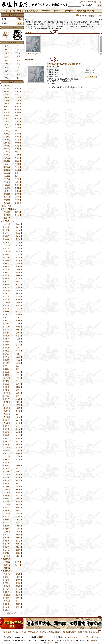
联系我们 (91, 11)
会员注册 (82, 2)
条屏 (6, 71)
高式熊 (18, 239)
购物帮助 (90, 2)
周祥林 (18, 288)
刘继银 (7, 471)
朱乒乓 (7, 547)
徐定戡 (17, 101)
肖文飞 (7, 297)
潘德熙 (7, 360)
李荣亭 (18, 447)
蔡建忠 (7, 592)
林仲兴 (18, 375)
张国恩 (18, 577)
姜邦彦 (18, 251)
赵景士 (6, 218)
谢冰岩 (18, 363)
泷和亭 (17, 194)
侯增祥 (17, 119)
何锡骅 (17, 179)
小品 (6, 57)
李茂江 (7, 441)
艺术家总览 (7, 632)
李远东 (7, 236)
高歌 (17, 468)
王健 (7, 586)
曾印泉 (18, 294)
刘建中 (18, 330)
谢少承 (7, 312)
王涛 (7, 456)
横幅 (6, 60)
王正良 (7, 444)
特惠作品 (7, 224)
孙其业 (6, 197)
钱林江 (7, 315)
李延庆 (7, 481)
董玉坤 (7, 496)
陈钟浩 (6, 131)
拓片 (19, 71)
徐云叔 (7, 257)
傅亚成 (18, 538)
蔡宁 (17, 426)
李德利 (7, 435)
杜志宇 (6, 565)
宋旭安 (7, 285)
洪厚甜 (7, 366)
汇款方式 (73, 632)
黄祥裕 (7, 610)
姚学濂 (17, 143)
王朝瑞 (7, 553)
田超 (7, 447)
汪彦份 (6, 176)
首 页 (6, 11)
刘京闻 (7, 269)
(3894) (8, 221)
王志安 (7, 330)
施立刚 (18, 278)
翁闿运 (6, 116)
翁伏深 (7, 294)
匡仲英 (18, 242)
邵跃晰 (7, 230)
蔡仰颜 (18, 291)
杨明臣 (7, 520)
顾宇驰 (18, 405)
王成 (7, 601)
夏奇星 (18, 499)
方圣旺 (18, 351)
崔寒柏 (18, 402)
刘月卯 (7, 405)
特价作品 (7, 574)
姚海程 (7, 577)
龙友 (17, 414)
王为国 (18, 423)
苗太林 (7, 508)
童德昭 (7, 278)
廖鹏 (7, 595)
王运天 (18, 336)
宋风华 (7, 459)
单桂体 (7, 450)
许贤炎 (6, 562)
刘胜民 (7, 327)
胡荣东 (7, 502)
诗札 (19, 50)
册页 (19, 53)
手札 (19, 46)
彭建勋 (7, 387)
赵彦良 (18, 514)
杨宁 (7, 411)
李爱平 (7, 604)
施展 (7, 423)
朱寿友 (7, 517)
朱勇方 (7, 399)
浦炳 (16, 131)
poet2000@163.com (70, 637)
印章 (6, 74)
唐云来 (18, 303)
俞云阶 (6, 113)
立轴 (6, 78)
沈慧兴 (7, 523)
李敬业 (18, 586)
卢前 (7, 393)
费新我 (6, 110)
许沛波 (7, 324)
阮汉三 (6, 158)
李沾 (7, 378)
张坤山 (18, 306)
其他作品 (6, 206)
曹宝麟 (7, 306)
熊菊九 (6, 182)
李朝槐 (17, 212)
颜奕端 (7, 239)
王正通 (7, 372)
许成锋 (18, 517)
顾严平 (7, 432)
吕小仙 (18, 589)
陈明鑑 (17, 197)
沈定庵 (18, 230)
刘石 (7, 532)
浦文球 (6, 140)
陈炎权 (18, 465)
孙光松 (7, 396)
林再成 (7, 339)
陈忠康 (7, 227)
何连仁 (7, 381)
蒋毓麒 (6, 194)
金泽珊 (7, 550)
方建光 (7, 342)
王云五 (6, 173)
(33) (7, 559)
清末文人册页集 (31, 11)
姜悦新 (18, 453)
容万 (6, 164)
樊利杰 (18, 420)
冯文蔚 (6, 185)
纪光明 (18, 339)
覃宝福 (18, 598)
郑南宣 (17, 164)
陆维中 (18, 393)
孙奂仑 (6, 92)
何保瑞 (6, 179)
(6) (9, 209)
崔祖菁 (7, 541)
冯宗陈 (6, 188)
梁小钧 (18, 345)
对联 (6, 64)
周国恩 (17, 146)
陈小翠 (6, 119)
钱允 (17, 366)
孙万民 (7, 544)
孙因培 (6, 215)
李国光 (18, 490)
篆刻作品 (58, 11)
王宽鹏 (7, 275)
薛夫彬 (18, 272)
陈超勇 (7, 477)
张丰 (17, 462)
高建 (17, 354)
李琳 (17, 511)
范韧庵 (6, 134)
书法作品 (46, 11)
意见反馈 (98, 2)
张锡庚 (18, 526)
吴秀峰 (18, 529)
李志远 (18, 441)
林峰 (7, 303)
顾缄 (16, 116)
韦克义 (18, 300)
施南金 (17, 98)
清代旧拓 (18, 203)
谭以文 (18, 387)
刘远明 (18, 487)
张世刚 (7, 266)
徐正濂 (7, 242)
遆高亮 (7, 535)
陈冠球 (6, 137)
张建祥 (7, 321)
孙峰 (7, 514)
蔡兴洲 (7, 348)
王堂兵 (18, 285)
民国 (6, 50)
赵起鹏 (17, 170)
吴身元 (18, 324)
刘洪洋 (18, 297)
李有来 (18, 233)
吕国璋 (18, 556)
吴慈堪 (17, 107)
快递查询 (81, 632)
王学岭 (7, 254)
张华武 (18, 456)
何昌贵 (7, 336)
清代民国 (17, 11)
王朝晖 (7, 333)
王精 (7, 505)
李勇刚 (18, 321)
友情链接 (88, 632)
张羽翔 (18, 263)
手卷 (6, 67)
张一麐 (6, 98)
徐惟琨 (17, 191)
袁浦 (16, 152)
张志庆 (7, 281)
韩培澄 (18, 450)
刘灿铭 (18, 248)
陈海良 (7, 260)
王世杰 (7, 420)
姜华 (7, 417)
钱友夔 (17, 128)
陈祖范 (7, 390)
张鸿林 (18, 520)
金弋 (17, 523)
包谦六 (6, 107)
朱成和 (17, 185)
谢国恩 (6, 146)
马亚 (7, 402)
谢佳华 (7, 369)
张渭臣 (6, 167)
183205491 (41, 637)
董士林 (18, 474)
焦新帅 (17, 565)
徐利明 (18, 260)
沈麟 (6, 125)
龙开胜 (7, 233)
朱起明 (7, 465)
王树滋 (18, 275)
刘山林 (18, 535)
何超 (17, 471)
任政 (16, 176)
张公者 (18, 360)
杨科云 (18, 269)
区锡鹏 (6, 128)
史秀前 (7, 375)
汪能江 (7, 354)
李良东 (7, 351)
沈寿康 (17, 104)
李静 (7, 556)
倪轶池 (6, 143)
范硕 (17, 348)
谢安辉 (7, 499)
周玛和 (7, 583)
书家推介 (16, 632)
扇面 (19, 57)
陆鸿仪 (6, 203)
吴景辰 (7, 426)
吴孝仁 (17, 88)
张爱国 (7, 526)
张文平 (18, 378)
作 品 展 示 (12, 82)
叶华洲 (7, 487)
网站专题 (81, 11)
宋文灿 (17, 215)
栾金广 (18, 333)
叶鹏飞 (7, 363)
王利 (7, 474)
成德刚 (7, 468)
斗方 (19, 67)
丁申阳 (7, 309)
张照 (7, 490)
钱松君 (18, 399)
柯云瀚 (18, 245)
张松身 (6, 170)
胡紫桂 (7, 300)
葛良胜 (7, 511)
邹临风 (18, 432)
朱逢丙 (6, 122)
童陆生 (6, 161)
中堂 (19, 64)
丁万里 (18, 438)
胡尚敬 (18, 408)
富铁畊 (18, 574)
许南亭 (17, 200)
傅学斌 (7, 291)
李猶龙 (17, 188)
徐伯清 (17, 158)
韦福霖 (6, 152)
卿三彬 (18, 372)
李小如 (18, 236)
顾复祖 (17, 92)
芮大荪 (17, 167)
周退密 (6, 104)
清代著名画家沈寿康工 (38, 54)
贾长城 (18, 429)
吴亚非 (18, 477)
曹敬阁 (17, 562)
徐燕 (7, 493)
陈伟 (17, 484)
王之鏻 (7, 288)
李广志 (18, 541)
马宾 (7, 414)
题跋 (6, 53)
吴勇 (17, 318)
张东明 (18, 342)
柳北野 (6, 149)
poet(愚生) (94, 640)
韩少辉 (7, 529)
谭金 (17, 601)
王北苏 (18, 411)
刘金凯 (18, 327)
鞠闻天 (18, 547)
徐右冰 (18, 266)
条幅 (19, 60)
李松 (7, 245)
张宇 (7, 251)
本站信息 (85, 637)
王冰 (17, 369)
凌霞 (16, 95)
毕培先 (17, 122)
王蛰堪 (18, 553)
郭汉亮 (18, 544)
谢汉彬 (18, 459)
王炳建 (7, 345)
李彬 (17, 312)
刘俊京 (18, 254)
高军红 (7, 357)
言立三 (6, 200)
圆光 (19, 74)
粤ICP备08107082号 (51, 643)
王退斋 (17, 161)
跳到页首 (96, 632)
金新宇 (18, 604)
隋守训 (7, 538)
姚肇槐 (17, 149)
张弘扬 (18, 532)
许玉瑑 (6, 101)
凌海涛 (18, 550)
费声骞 (18, 315)
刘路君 (6, 568)
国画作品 (69, 11)
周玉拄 (18, 607)
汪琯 (6, 95)
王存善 (17, 137)
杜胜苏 (18, 417)
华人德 (18, 357)
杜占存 (18, 496)
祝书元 (17, 125)
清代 (6, 46)
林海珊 (7, 438)
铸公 (17, 381)
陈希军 (7, 462)
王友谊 (18, 227)
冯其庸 (18, 224)
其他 (19, 78)
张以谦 (17, 113)
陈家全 (18, 493)
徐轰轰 (18, 309)
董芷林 (18, 435)
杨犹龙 (17, 155)
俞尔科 (18, 384)
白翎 (17, 396)
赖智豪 (7, 429)
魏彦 (6, 191)
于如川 (6, 212)
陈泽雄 (18, 502)
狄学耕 (17, 110)
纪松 (17, 281)
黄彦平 (18, 481)
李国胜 (18, 444)
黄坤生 (17, 182)
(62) (7, 571)
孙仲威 (7, 580)
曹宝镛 (17, 134)
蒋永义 (7, 384)
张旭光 (7, 272)
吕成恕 (6, 155)
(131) (8, 85)
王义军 (7, 248)
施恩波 (7, 263)
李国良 (18, 505)
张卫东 (7, 318)
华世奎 (6, 88)
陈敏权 (18, 508)
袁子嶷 (17, 140)
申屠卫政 (7, 408)
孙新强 (7, 598)
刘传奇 (7, 607)
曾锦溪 (18, 257)
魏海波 (7, 484)
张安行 (7, 453)
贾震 (17, 390)
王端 (16, 173)
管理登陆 (95, 637)
